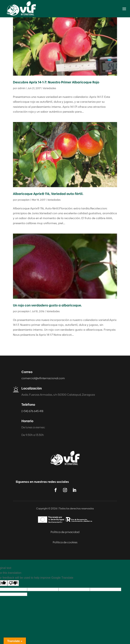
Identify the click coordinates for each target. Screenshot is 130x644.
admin (21, 89)
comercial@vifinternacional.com (43, 378)
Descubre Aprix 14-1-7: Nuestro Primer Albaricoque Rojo (56, 83)
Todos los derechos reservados (76, 509)
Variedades (49, 89)
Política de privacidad (65, 532)
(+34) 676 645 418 (32, 411)
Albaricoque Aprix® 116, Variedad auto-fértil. (48, 194)
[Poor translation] (13, 583)
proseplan (24, 200)
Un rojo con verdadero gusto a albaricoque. (47, 306)
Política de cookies (65, 543)
